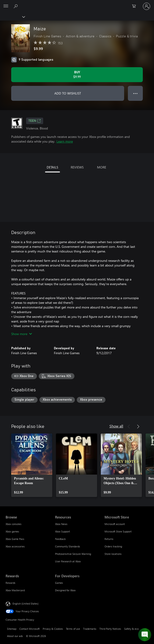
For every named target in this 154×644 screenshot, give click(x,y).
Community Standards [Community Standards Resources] (68, 546)
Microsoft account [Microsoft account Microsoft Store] (115, 524)
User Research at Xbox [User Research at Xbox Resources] (68, 561)
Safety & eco (131, 629)
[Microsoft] (77, 3)
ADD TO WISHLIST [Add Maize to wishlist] (68, 93)
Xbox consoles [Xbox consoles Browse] (14, 524)
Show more (22, 334)
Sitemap (12, 629)
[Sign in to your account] (147, 6)
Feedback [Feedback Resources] (60, 539)
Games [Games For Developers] (59, 583)
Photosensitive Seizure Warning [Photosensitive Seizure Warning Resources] (73, 554)
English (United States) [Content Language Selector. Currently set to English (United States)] (26, 604)
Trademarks (90, 629)
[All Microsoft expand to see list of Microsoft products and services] (6, 6)
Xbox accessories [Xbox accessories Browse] (15, 546)
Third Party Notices (110, 629)
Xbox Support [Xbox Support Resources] (63, 531)
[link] (32, 465)
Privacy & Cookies (53, 629)
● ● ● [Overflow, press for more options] (135, 93)
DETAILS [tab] (52, 167)
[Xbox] (12, 17)
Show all (116, 426)
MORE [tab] (102, 167)
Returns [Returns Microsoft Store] (109, 539)
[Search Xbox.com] (16, 6)
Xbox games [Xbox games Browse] (12, 531)
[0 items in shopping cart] (135, 6)
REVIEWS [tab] (77, 167)
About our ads (15, 636)
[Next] (138, 427)
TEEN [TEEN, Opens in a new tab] (35, 121)
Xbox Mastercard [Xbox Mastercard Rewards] (15, 590)
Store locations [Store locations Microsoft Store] (113, 554)
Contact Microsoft (30, 629)
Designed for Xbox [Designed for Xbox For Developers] (65, 590)
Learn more (65, 141)
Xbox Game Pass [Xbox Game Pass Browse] (15, 539)
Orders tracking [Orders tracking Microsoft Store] (113, 546)
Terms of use (73, 629)
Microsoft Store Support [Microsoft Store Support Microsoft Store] (118, 531)
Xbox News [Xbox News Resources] (61, 524)
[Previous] (129, 427)
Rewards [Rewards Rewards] (10, 583)
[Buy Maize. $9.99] (77, 75)
